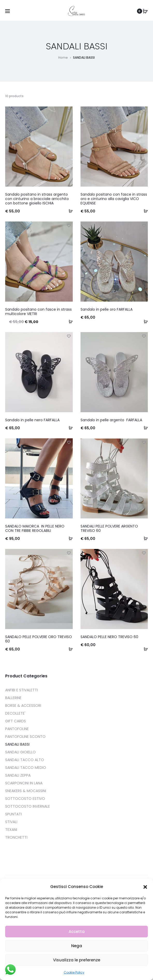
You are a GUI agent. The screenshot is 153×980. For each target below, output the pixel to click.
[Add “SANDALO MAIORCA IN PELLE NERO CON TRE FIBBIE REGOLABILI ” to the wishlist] (69, 442)
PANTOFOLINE (17, 729)
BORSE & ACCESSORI (23, 706)
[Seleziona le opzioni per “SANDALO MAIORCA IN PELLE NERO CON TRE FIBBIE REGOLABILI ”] (69, 538)
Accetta (77, 932)
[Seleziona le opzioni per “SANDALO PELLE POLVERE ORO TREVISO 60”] (69, 649)
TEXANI (11, 830)
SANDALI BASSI (17, 744)
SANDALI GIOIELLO (20, 752)
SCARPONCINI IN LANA (24, 783)
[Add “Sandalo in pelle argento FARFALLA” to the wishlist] (144, 336)
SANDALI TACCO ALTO (25, 760)
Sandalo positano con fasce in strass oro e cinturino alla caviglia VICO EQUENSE (114, 199)
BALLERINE (13, 698)
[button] (145, 887)
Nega (77, 946)
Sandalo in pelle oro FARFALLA (107, 309)
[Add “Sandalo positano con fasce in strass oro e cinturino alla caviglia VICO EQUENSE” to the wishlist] (144, 110)
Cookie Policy (74, 972)
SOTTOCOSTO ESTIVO (25, 799)
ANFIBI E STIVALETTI (21, 690)
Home (63, 58)
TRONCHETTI (16, 837)
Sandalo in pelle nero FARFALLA (32, 420)
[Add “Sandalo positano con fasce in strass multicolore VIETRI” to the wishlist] (69, 225)
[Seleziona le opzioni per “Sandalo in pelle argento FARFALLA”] (144, 428)
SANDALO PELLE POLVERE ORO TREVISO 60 (39, 639)
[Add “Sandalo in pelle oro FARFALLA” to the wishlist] (144, 225)
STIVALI (11, 822)
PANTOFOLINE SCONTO (25, 737)
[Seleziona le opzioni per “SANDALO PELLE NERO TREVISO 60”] (144, 649)
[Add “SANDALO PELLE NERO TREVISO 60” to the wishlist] (144, 553)
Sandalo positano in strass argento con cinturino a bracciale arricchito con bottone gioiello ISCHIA (37, 199)
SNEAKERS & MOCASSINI (26, 791)
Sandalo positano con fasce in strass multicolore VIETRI (38, 312)
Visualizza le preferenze (77, 960)
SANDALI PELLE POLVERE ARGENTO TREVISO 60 (109, 528)
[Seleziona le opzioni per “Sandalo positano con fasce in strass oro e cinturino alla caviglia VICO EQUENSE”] (144, 211)
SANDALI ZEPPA (18, 775)
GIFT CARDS (16, 721)
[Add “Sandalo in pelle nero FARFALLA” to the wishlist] (69, 336)
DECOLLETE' (15, 713)
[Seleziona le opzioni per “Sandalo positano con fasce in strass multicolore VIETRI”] (69, 321)
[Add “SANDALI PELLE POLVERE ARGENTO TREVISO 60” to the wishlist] (144, 442)
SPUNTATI (13, 814)
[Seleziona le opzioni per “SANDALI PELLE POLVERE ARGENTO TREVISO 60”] (144, 538)
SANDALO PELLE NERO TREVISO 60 (109, 637)
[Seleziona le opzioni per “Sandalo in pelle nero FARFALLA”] (69, 428)
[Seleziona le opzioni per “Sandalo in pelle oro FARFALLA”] (144, 321)
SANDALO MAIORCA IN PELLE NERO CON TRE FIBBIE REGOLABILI (35, 528)
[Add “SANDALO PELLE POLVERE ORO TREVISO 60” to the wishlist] (69, 553)
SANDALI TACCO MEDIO (26, 768)
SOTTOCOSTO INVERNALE (28, 806)
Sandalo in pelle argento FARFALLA (111, 420)
